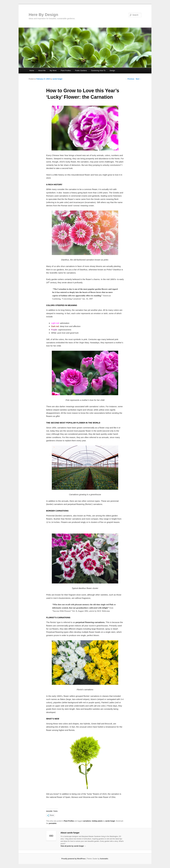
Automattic (104, 859)
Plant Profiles (66, 71)
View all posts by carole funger (73, 846)
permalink (53, 823)
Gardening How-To (98, 71)
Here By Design (43, 15)
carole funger (57, 79)
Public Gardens (81, 71)
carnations (87, 821)
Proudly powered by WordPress (73, 859)
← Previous (130, 79)
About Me (42, 71)
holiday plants (97, 821)
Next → (139, 79)
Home (32, 71)
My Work (53, 71)
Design (112, 71)
